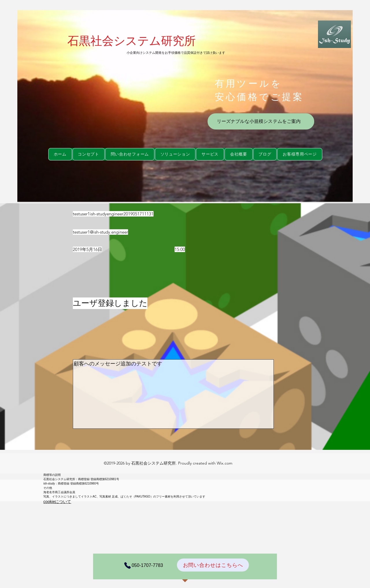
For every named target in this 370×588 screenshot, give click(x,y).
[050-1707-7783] (142, 565)
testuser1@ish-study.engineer (100, 232)
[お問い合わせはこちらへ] (213, 565)
